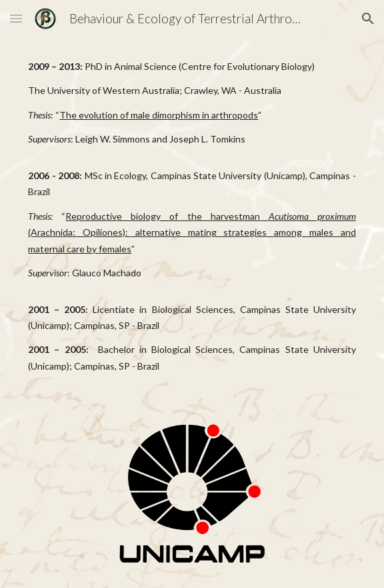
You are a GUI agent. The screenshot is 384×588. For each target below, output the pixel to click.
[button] (16, 18)
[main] (192, 216)
